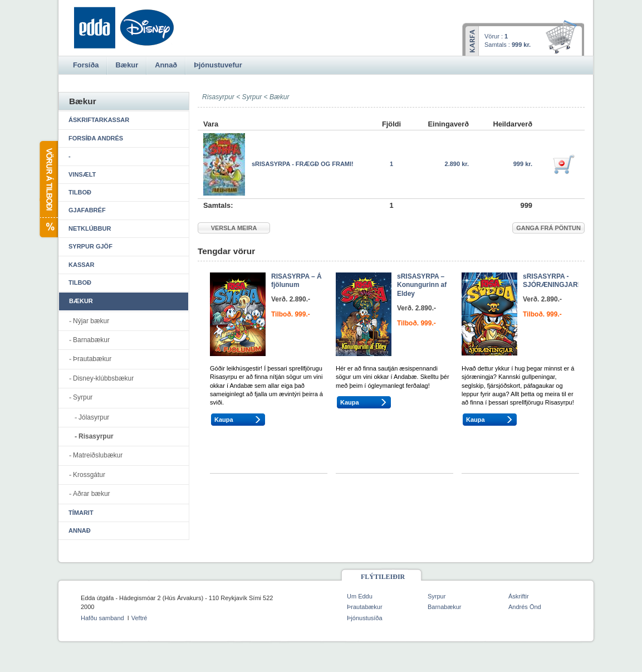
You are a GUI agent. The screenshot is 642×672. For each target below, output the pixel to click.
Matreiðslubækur (98, 455)
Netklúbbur (90, 228)
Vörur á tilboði (48, 189)
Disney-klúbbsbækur (103, 378)
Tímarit (81, 513)
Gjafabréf (87, 210)
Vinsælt (82, 174)
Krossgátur (89, 475)
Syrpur (252, 97)
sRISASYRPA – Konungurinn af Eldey (422, 285)
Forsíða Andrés (96, 138)
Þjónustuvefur (218, 65)
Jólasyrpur (94, 417)
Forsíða (86, 65)
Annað (80, 530)
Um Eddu (360, 596)
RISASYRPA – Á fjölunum (297, 281)
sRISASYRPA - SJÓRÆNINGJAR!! (553, 281)
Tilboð (80, 192)
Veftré (139, 618)
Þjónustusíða (365, 618)
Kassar (81, 265)
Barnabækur (91, 340)
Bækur (280, 97)
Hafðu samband (102, 618)
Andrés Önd (525, 607)
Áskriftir (519, 596)
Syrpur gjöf (90, 246)
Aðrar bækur (92, 494)
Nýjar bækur (91, 321)
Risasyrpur (96, 436)
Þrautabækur (92, 359)
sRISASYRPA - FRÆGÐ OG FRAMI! (303, 164)
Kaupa (224, 420)
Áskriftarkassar (99, 120)
